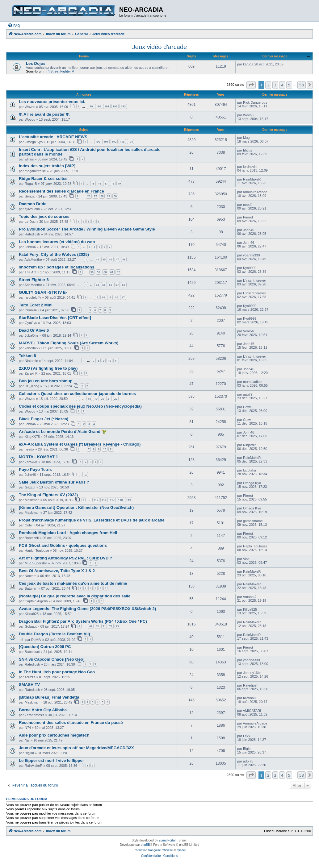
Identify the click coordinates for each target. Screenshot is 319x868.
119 (129, 500)
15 (93, 183)
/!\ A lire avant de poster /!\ (44, 114)
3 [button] (275, 85)
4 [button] (282, 85)
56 (111, 285)
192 (115, 106)
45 (104, 259)
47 (117, 259)
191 (107, 106)
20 (103, 399)
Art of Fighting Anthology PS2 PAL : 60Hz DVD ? (65, 558)
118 (120, 500)
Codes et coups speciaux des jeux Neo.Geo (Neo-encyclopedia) (80, 406)
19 (119, 183)
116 (104, 500)
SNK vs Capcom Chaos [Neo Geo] (52, 659)
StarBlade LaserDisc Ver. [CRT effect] (55, 318)
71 (104, 626)
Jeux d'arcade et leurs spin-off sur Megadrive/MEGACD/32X (76, 748)
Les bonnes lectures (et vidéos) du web (57, 242)
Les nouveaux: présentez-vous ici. (52, 102)
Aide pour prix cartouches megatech (54, 735)
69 (91, 626)
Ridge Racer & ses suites (43, 179)
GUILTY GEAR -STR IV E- (43, 292)
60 (105, 272)
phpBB (145, 845)
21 (109, 399)
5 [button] (289, 85)
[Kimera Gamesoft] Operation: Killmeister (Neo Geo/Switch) (76, 507)
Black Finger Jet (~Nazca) (44, 419)
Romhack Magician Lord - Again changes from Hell (68, 533)
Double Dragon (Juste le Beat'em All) (55, 634)
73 (117, 626)
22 (116, 399)
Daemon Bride (33, 204)
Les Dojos (36, 63)
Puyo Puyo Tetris (35, 469)
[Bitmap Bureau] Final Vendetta (49, 697)
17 (106, 183)
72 (111, 626)
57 (117, 285)
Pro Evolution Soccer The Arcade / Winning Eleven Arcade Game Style (87, 229)
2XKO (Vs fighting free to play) (48, 368)
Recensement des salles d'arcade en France (61, 191)
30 (115, 196)
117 (112, 500)
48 (124, 259)
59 (99, 272)
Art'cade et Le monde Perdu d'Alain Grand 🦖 (63, 432)
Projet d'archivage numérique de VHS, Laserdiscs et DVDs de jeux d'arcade (92, 520)
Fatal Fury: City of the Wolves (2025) (54, 254)
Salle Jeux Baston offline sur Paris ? (54, 482)
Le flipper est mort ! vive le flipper (51, 760)
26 (89, 196)
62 (118, 272)
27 (95, 196)
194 (130, 141)
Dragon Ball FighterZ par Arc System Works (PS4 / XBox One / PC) (83, 621)
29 (109, 196)
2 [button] (268, 85)
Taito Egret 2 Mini (36, 305)
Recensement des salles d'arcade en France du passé (71, 723)
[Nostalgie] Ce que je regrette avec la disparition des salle (75, 596)
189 (90, 106)
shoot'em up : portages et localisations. (57, 267)
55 (104, 285)
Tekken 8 (27, 356)
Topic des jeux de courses (44, 216)
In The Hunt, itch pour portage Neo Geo (57, 672)
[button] (251, 85)
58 (92, 272)
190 (99, 106)
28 (102, 196)
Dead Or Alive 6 (34, 330)
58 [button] (302, 85)
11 (116, 361)
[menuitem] (14, 26)
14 (103, 297)
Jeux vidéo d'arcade (159, 47)
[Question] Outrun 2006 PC (45, 647)
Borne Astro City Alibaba (43, 710)
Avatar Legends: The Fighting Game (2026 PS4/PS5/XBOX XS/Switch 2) (87, 609)
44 (98, 259)
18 (113, 183)
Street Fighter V (60, 71)
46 (111, 259)
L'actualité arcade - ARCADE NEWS (53, 137)
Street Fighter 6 (34, 280)
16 (99, 183)
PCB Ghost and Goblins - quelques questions (63, 545)
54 (97, 285)
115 (96, 500)
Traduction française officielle (153, 850)
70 (98, 626)
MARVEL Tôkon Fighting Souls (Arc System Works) (69, 343)
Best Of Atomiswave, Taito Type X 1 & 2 (57, 571)
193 (123, 106)
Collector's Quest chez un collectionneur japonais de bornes (77, 394)
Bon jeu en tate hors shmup (46, 381)
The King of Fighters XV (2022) (48, 495)
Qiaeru (181, 850)
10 (109, 361)
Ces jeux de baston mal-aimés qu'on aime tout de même (73, 583)
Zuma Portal (167, 840)
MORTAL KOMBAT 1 (38, 457)
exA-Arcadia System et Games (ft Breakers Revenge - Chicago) (80, 444)
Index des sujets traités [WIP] (47, 166)
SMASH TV (29, 685)
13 (97, 297)
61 (112, 272)
